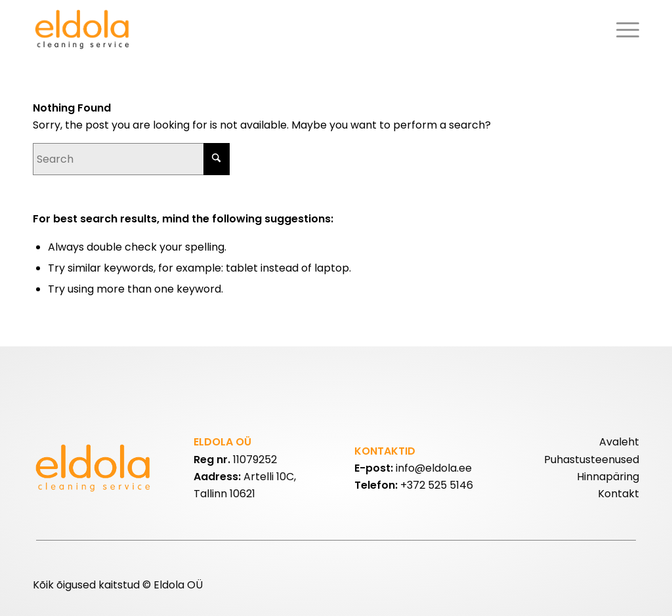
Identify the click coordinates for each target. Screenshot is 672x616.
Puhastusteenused (592, 460)
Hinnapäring (608, 477)
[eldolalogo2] (84, 30)
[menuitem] (623, 30)
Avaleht (619, 442)
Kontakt (619, 494)
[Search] (131, 159)
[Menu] (623, 30)
